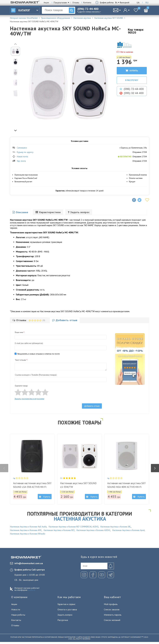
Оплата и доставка (67, 609)
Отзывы (76, 3)
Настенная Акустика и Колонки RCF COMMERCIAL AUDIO (74, 527)
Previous (15, 44)
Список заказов (112, 609)
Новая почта (20, 157)
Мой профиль (111, 604)
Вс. (116, 3)
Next (15, 130)
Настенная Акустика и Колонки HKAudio (28, 534)
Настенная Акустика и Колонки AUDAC (93, 530)
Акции (46, 3)
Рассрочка (63, 620)
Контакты (87, 3)
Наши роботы (18, 615)
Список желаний (112, 620)
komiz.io (32, 590)
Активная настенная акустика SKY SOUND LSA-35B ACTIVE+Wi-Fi (32, 485)
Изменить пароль (113, 615)
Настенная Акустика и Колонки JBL (116, 527)
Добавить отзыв (92, 406)
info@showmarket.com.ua (26, 563)
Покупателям (60, 3)
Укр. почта (19, 161)
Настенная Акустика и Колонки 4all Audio (28, 527)
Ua (138, 3)
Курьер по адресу (23, 152)
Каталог (21, 10)
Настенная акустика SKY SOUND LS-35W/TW (78, 485)
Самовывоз (20, 148)
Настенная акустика (80, 519)
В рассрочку (132, 80)
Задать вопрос (65, 615)
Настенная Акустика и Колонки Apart (128, 530)
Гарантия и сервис (66, 604)
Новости (16, 609)
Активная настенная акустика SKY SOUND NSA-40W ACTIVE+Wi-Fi (126, 485)
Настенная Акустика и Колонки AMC (26, 530)
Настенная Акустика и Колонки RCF (59, 530)
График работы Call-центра (30, 570)
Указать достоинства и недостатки (29, 399)
